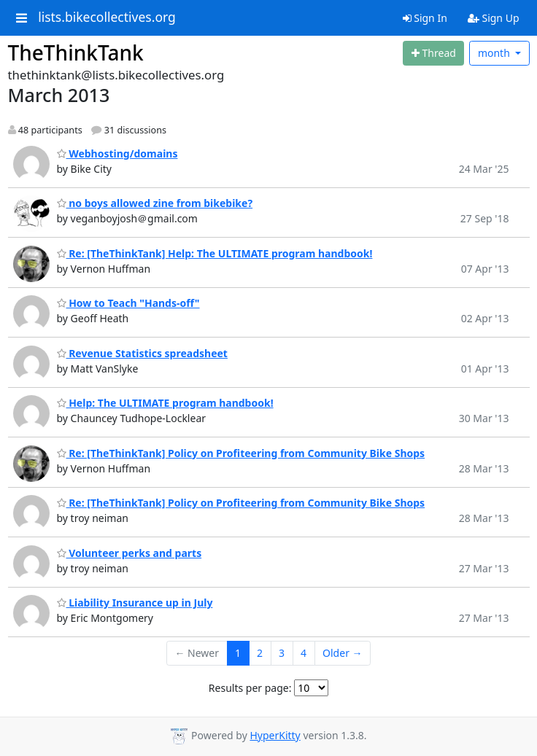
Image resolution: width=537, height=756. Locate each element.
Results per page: (250, 688)
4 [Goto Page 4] (304, 653)
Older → (342, 653)
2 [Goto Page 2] (260, 653)
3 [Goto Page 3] (282, 653)
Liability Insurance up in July (135, 603)
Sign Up (494, 18)
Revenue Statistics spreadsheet (142, 353)
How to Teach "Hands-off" (128, 303)
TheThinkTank (76, 52)
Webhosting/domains (117, 153)
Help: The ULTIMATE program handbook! (165, 403)
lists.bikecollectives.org (107, 17)
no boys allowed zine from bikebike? (155, 203)
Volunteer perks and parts (130, 553)
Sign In (425, 18)
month (495, 53)
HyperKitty (275, 735)
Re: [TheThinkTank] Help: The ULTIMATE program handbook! (215, 253)
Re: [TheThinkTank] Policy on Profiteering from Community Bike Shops (241, 453)
